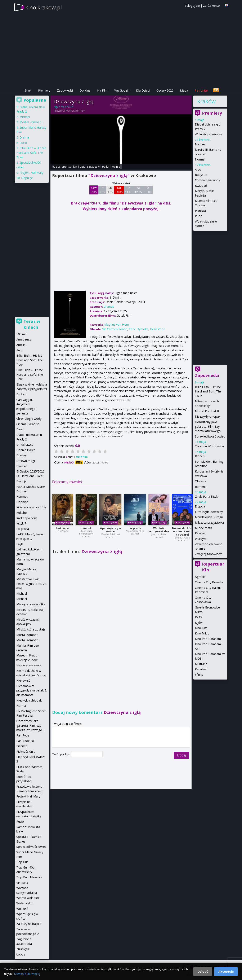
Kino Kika (201, 628)
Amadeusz (24, 339)
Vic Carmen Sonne (115, 329)
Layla (20, 544)
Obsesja (201, 481)
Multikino (201, 664)
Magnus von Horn (76, 111)
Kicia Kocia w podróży (31, 507)
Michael (200, 144)
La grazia (135, 528)
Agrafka (200, 577)
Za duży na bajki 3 (29, 924)
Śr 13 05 (148, 190)
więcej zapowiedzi (210, 554)
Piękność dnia (26, 752)
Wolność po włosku (208, 134)
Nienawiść (23, 680)
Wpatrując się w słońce (110, 530)
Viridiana (22, 883)
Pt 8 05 (102, 190)
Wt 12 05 (138, 190)
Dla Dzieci (143, 90)
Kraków (206, 101)
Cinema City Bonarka (209, 582)
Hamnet (86, 528)
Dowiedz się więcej (27, 974)
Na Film (102, 90)
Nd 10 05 (119, 190)
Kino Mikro (202, 633)
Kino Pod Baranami (208, 639)
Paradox (201, 669)
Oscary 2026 (165, 90)
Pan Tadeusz (25, 741)
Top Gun (22, 862)
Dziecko (22, 466)
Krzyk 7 (21, 523)
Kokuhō (22, 513)
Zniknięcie (63, 528)
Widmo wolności (28, 898)
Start (28, 90)
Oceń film (82, 457)
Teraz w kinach (32, 324)
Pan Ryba (23, 735)
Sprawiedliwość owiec (210, 436)
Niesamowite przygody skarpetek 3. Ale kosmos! (32, 690)
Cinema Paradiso (28, 424)
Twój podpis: (62, 754)
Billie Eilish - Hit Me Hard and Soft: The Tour (208, 391)
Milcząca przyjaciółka (209, 522)
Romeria (201, 487)
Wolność (22, 909)
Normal (200, 159)
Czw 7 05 (94, 190)
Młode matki (204, 528)
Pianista (200, 211)
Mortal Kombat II (207, 411)
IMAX (198, 617)
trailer (106, 167)
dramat (109, 306)
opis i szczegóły (90, 167)
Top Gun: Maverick (29, 877)
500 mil (21, 334)
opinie (116, 167)
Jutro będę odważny (209, 512)
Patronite (201, 90)
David (20, 429)
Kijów (199, 623)
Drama (24, 137)
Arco (198, 169)
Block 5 (200, 456)
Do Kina (85, 90)
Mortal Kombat (27, 635)
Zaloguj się (192, 6)
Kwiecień (201, 186)
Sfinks (199, 675)
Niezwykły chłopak (208, 416)
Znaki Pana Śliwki (207, 496)
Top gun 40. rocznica (209, 446)
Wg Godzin (122, 90)
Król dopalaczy (26, 518)
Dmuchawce (25, 445)
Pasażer (200, 533)
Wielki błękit (24, 903)
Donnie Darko (26, 450)
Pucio (199, 216)
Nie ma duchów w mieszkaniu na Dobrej (182, 531)
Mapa (184, 90)
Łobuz (21, 954)
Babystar (201, 175)
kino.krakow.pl (44, 7)
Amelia (21, 345)
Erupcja (200, 506)
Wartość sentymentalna (159, 530)
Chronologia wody (207, 180)
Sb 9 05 (110, 190)
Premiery (44, 90)
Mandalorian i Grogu (209, 517)
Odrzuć (203, 972)
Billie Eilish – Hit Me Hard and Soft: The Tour (31, 153)
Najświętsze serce (29, 665)
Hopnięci (27, 178)
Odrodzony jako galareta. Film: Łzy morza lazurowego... (209, 426)
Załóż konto (211, 6)
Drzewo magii (26, 461)
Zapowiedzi (65, 90)
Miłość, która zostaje (31, 629)
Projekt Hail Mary (31, 173)
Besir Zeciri (158, 329)
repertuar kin (69, 167)
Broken (21, 394)
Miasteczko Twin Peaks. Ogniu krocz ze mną (31, 584)
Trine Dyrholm (139, 329)
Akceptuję (226, 972)
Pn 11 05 (129, 190)
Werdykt (201, 539)
